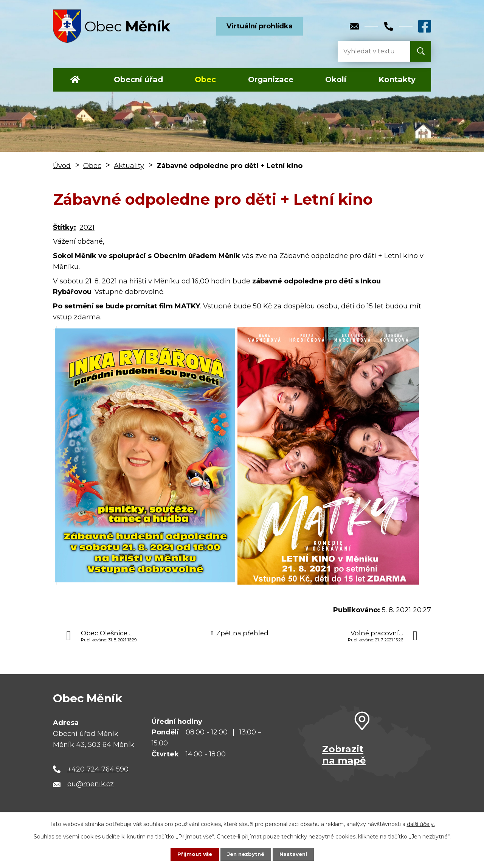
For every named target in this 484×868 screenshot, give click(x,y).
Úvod (75, 80)
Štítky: (64, 227)
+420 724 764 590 (98, 769)
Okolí (336, 79)
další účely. (421, 824)
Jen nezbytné (246, 854)
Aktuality (129, 166)
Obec (205, 79)
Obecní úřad (138, 79)
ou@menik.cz (91, 784)
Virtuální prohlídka (260, 26)
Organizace (271, 79)
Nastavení (295, 854)
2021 (87, 227)
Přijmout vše (193, 854)
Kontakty (397, 79)
